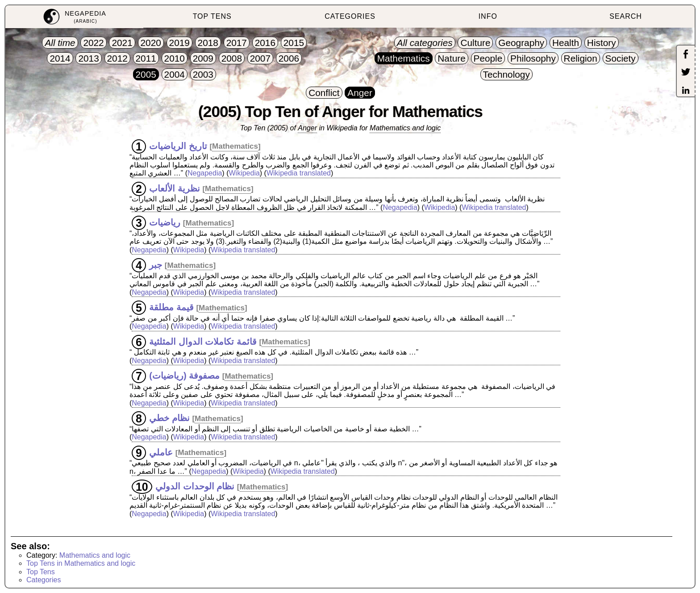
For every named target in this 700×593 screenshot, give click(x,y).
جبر (156, 265)
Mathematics (235, 146)
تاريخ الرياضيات (178, 146)
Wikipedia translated (299, 173)
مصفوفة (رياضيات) (184, 376)
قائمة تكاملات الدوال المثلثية (203, 341)
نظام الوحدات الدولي (195, 486)
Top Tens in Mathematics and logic (81, 563)
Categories (44, 580)
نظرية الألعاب (175, 188)
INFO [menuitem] (488, 16)
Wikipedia (244, 173)
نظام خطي (169, 418)
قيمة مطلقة (171, 307)
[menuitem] (74, 17)
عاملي (161, 452)
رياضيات (165, 222)
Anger (307, 128)
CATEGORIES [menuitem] (350, 16)
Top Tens (41, 572)
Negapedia (205, 173)
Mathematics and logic (405, 128)
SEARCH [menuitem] (626, 16)
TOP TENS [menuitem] (212, 16)
